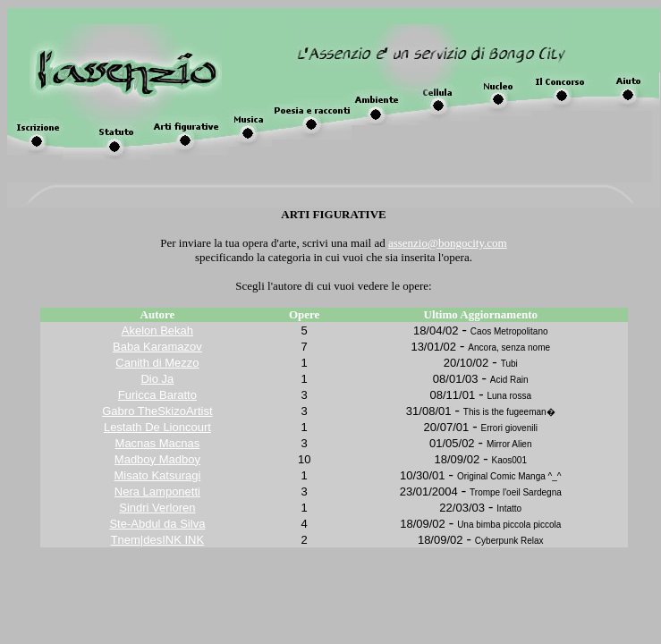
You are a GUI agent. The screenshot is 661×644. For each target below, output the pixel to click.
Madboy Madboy (157, 459)
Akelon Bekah (157, 330)
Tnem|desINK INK (158, 540)
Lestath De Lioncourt (157, 427)
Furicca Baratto (157, 395)
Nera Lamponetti (157, 491)
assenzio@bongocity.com (448, 243)
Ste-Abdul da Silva (157, 524)
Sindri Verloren (157, 508)
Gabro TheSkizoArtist (157, 411)
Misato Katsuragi (157, 475)
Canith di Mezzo (157, 363)
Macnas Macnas (158, 443)
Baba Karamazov (157, 347)
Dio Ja (157, 379)
